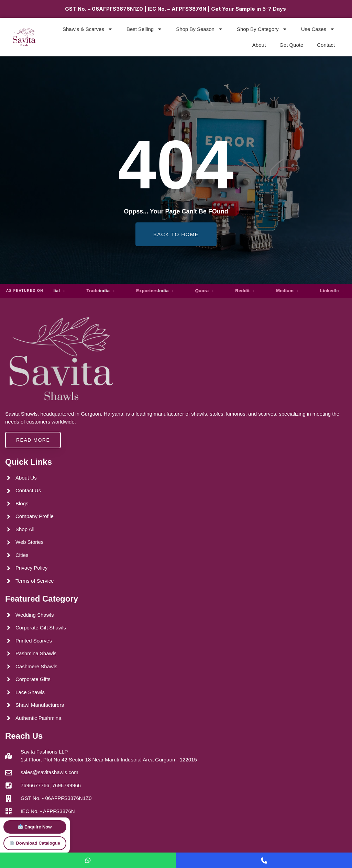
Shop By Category (262, 29)
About (259, 45)
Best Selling (144, 29)
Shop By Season (200, 29)
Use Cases (318, 29)
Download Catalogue (35, 843)
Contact (326, 45)
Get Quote (291, 45)
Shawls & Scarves (88, 29)
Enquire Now (35, 827)
